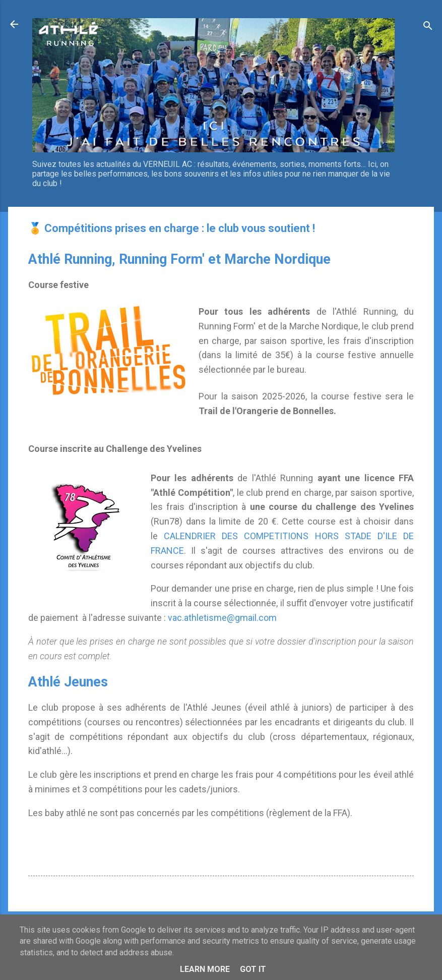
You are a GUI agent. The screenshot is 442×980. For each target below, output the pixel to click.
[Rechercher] (428, 27)
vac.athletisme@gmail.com (222, 618)
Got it (253, 969)
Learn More (205, 969)
